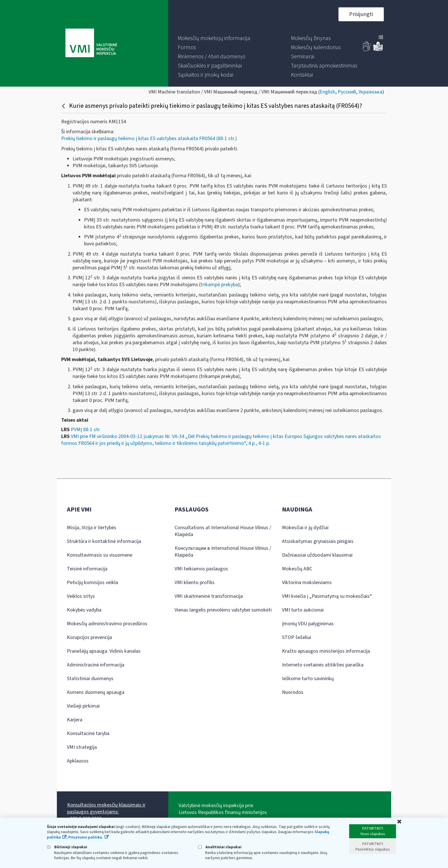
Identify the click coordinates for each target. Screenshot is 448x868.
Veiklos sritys (81, 596)
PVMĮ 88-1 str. (86, 430)
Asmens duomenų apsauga (96, 692)
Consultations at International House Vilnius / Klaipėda (223, 531)
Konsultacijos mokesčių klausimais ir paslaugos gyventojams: (106, 808)
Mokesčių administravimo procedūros (107, 624)
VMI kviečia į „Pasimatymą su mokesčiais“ (327, 596)
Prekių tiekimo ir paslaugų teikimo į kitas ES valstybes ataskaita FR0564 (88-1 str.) (149, 139)
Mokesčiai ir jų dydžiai (305, 528)
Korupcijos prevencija (89, 637)
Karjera (75, 720)
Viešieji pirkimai (83, 706)
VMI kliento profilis (195, 583)
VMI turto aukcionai (303, 610)
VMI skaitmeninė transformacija (209, 596)
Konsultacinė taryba (88, 733)
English (327, 92)
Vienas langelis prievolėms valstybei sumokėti (223, 610)
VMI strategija (82, 747)
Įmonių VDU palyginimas (308, 624)
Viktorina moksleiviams (307, 583)
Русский (347, 92)
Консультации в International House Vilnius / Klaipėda (223, 552)
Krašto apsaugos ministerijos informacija (326, 651)
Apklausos (78, 761)
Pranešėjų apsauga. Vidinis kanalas (104, 651)
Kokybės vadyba (84, 610)
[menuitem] (214, 38)
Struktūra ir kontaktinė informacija (104, 541)
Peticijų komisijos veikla (92, 583)
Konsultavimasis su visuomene (100, 555)
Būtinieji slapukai (67, 847)
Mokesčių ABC (297, 569)
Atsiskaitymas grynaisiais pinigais (318, 541)
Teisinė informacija (87, 569)
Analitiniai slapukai (220, 847)
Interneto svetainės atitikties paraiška (323, 665)
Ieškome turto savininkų (308, 679)
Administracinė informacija (96, 665)
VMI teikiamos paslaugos (201, 569)
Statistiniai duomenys (90, 679)
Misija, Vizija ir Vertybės (92, 528)
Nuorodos (293, 692)
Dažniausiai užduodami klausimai (317, 555)
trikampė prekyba (219, 285)
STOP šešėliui (297, 637)
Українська (370, 92)
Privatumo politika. (86, 837)
